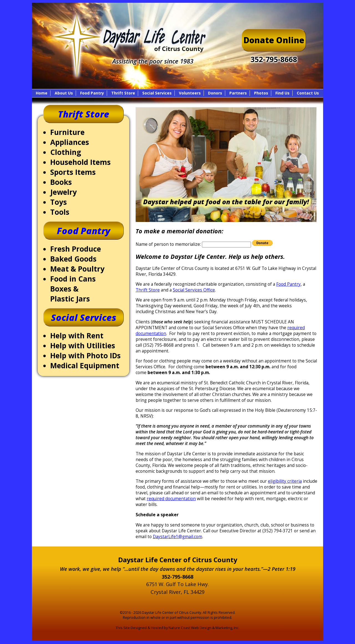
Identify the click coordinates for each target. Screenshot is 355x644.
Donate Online (274, 40)
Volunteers (190, 93)
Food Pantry (92, 93)
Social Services (157, 93)
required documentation (171, 499)
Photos (261, 93)
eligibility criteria (285, 481)
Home (42, 93)
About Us (64, 93)
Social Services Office (194, 290)
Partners (238, 93)
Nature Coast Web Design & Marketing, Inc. (204, 628)
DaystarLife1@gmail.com (177, 537)
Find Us (282, 93)
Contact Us (308, 93)
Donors (215, 93)
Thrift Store (123, 93)
